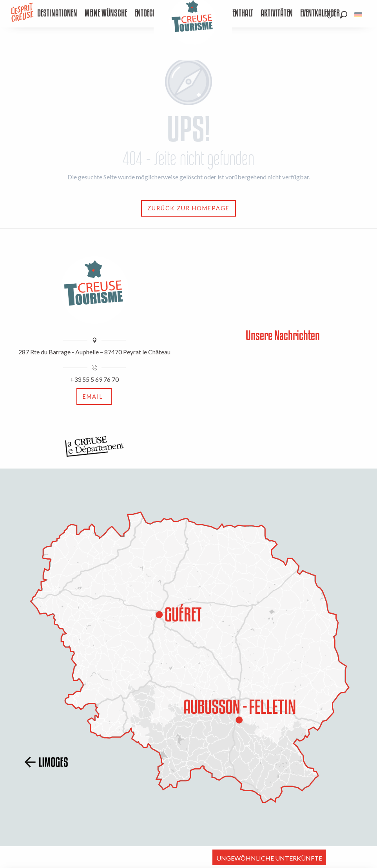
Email (93, 397)
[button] (343, 15)
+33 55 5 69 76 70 (94, 379)
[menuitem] (57, 14)
